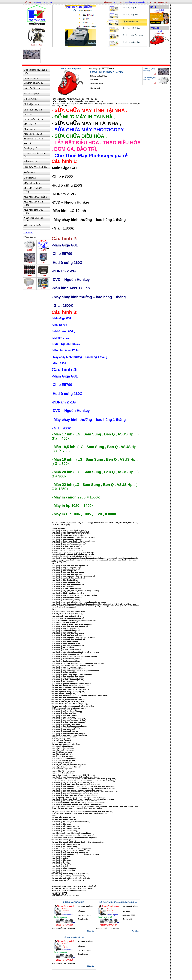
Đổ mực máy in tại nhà (70, 69)
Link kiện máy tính (33, 110)
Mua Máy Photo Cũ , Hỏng (34, 203)
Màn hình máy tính (33, 225)
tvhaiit (160, 31)
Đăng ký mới (48, 2)
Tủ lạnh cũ (29, 172)
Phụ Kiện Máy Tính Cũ (35, 167)
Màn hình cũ (30, 124)
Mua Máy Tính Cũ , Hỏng (33, 211)
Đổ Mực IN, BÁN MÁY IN (74, 937)
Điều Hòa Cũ (30, 162)
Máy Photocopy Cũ (33, 134)
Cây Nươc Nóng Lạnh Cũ (35, 155)
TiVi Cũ (28, 143)
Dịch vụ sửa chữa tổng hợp (35, 71)
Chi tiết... (91, 931)
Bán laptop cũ (31, 148)
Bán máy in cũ (31, 78)
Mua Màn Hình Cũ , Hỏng (34, 190)
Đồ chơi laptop (31, 93)
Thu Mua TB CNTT (34, 139)
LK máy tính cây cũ (33, 119)
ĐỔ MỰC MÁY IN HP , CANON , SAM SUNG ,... (118, 902)
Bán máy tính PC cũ (34, 83)
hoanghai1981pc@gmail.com (136, 2)
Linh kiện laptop (32, 104)
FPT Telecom (108, 68)
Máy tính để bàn (32, 183)
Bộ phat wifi (30, 178)
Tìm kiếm (28, 233)
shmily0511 (160, 10)
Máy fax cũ (29, 129)
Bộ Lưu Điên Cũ (32, 88)
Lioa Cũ (28, 115)
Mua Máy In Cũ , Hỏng (35, 197)
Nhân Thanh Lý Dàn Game (34, 219)
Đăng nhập (37, 2)
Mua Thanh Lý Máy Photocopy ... (150, 79)
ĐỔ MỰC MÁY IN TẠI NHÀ (74, 902)
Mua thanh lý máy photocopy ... (149, 70)
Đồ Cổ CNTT (31, 99)
